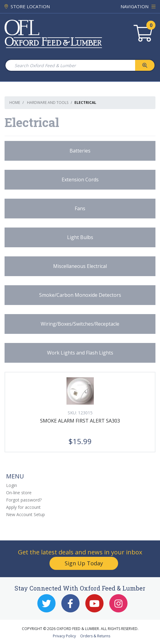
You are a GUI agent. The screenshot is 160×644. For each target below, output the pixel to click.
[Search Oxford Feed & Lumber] (70, 65)
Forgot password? (24, 500)
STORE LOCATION (27, 6)
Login (12, 485)
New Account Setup (26, 514)
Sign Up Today (84, 563)
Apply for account (23, 507)
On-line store (19, 493)
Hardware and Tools (48, 103)
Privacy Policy (64, 636)
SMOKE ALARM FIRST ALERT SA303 (80, 421)
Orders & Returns (95, 636)
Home (15, 103)
